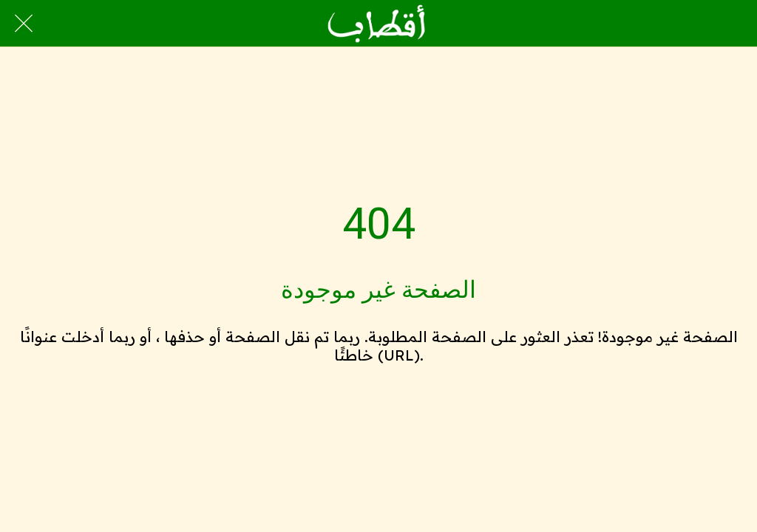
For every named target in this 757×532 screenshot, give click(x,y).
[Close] (24, 24)
